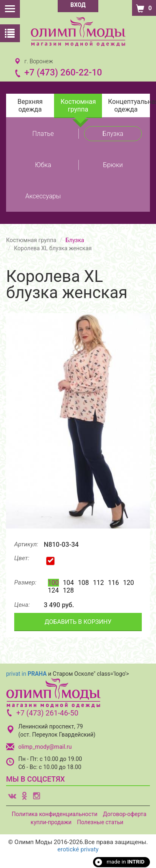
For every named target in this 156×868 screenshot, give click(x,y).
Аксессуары (43, 196)
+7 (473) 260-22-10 (63, 72)
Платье (43, 134)
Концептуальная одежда (129, 105)
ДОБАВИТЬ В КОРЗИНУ (78, 622)
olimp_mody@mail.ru (45, 747)
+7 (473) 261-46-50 (47, 713)
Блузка (113, 134)
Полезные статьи (100, 822)
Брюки (113, 165)
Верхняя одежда (30, 105)
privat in (26, 674)
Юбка (43, 165)
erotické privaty (78, 849)
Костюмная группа (78, 105)
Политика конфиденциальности (55, 814)
